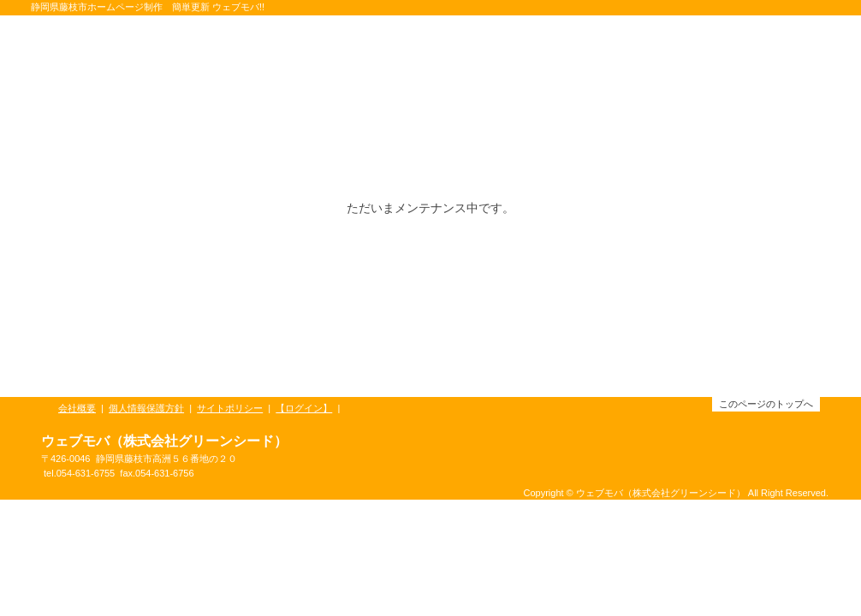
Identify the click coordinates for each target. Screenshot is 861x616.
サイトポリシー (230, 408)
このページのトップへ (766, 404)
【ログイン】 (304, 408)
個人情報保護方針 (146, 408)
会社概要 (77, 408)
